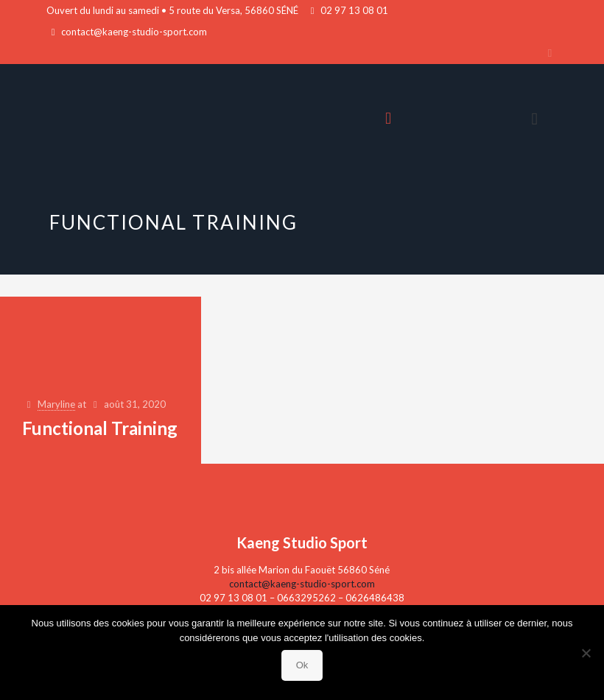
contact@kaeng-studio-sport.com (134, 32)
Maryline (56, 404)
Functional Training (100, 428)
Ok (302, 665)
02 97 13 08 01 (354, 10)
